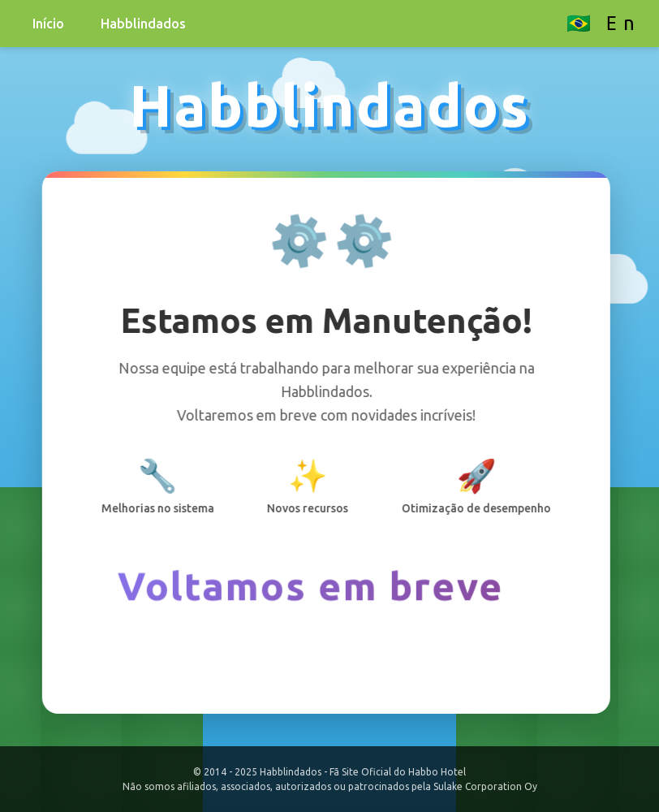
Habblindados (143, 24)
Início (48, 24)
